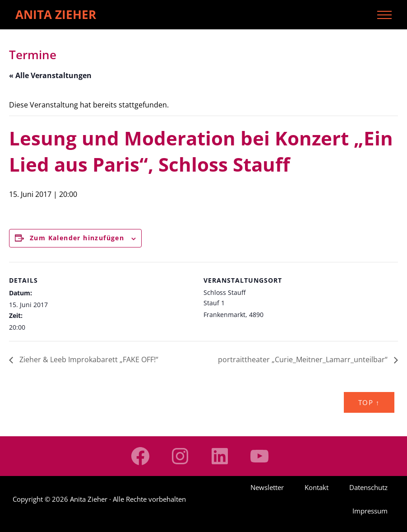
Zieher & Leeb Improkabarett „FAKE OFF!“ (88, 359)
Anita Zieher (56, 14)
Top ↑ (369, 402)
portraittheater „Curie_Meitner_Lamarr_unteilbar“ (304, 359)
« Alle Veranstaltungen (50, 75)
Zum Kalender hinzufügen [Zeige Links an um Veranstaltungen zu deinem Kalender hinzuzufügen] (77, 238)
